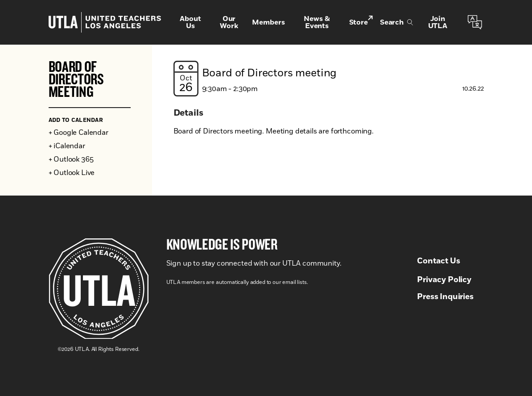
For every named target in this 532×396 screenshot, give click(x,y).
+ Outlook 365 (71, 159)
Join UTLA (438, 22)
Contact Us (438, 261)
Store (361, 22)
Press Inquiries (445, 297)
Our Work (229, 22)
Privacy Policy (444, 280)
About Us (190, 22)
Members (268, 22)
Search (396, 22)
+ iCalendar (67, 146)
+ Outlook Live (72, 173)
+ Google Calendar (78, 133)
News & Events (317, 22)
